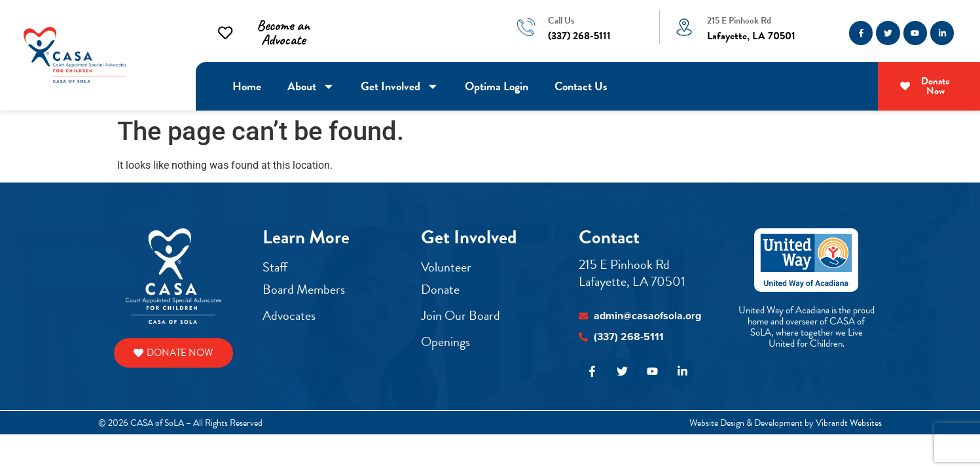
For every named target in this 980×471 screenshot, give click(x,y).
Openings (445, 341)
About (311, 86)
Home (247, 86)
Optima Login (497, 86)
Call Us (561, 21)
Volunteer (447, 267)
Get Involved (400, 86)
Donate (440, 289)
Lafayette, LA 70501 (632, 281)
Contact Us (581, 86)
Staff (275, 267)
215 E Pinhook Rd (739, 21)
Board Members (304, 289)
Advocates (289, 315)
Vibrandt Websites (849, 423)
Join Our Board (461, 315)
